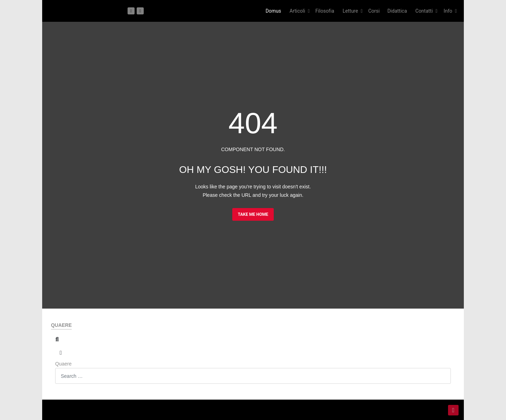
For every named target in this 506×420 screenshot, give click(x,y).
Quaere (63, 364)
